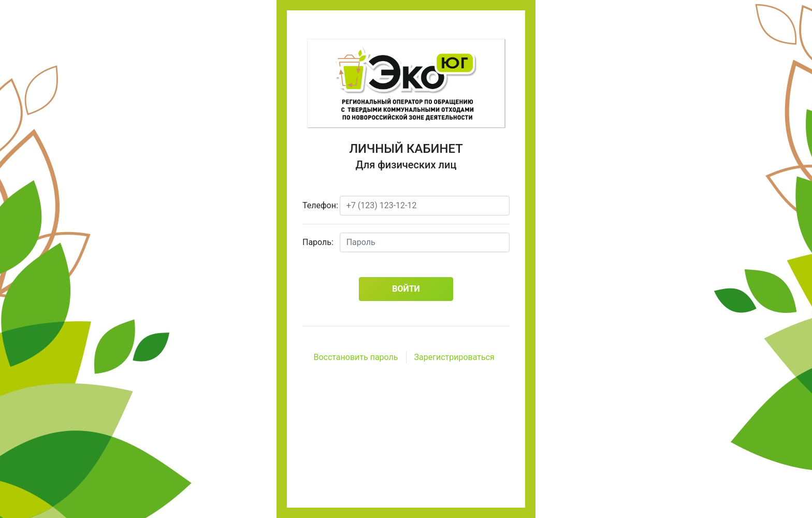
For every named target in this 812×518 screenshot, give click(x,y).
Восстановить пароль (356, 357)
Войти (406, 289)
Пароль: (317, 242)
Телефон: (317, 205)
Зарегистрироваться (454, 357)
